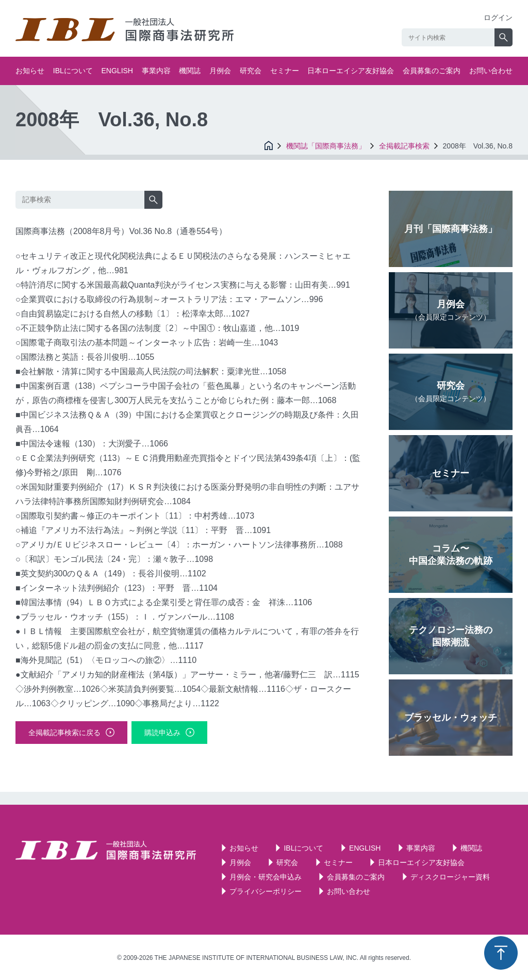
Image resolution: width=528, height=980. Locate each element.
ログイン (498, 18)
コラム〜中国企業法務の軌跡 (451, 555)
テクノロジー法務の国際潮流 (451, 636)
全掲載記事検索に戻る (64, 733)
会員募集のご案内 (432, 71)
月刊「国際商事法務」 (451, 229)
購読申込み (162, 733)
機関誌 (190, 71)
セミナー (285, 71)
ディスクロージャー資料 (450, 877)
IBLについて (73, 71)
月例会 (220, 71)
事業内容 (156, 71)
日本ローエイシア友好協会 (351, 71)
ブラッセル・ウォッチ (451, 718)
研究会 (251, 71)
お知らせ (30, 71)
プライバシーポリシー (266, 891)
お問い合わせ (491, 71)
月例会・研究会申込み (266, 877)
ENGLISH (117, 71)
